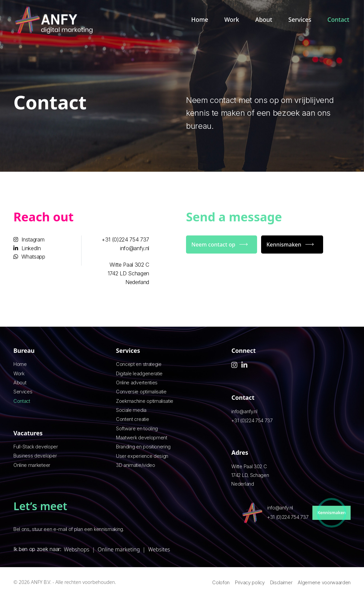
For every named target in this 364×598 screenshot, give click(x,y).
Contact (338, 19)
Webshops (77, 549)
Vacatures (28, 433)
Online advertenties (137, 383)
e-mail (60, 529)
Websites (159, 549)
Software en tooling (137, 428)
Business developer (35, 456)
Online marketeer (32, 465)
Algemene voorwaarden (324, 582)
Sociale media (131, 410)
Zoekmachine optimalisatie (145, 401)
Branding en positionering (143, 447)
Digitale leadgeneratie (139, 373)
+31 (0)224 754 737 (125, 239)
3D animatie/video (136, 465)
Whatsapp (29, 257)
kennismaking (108, 529)
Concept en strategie (139, 364)
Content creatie (132, 419)
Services (300, 19)
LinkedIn (27, 248)
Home (200, 19)
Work (232, 19)
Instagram (29, 239)
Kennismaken (284, 244)
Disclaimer (281, 582)
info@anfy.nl (135, 248)
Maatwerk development (142, 438)
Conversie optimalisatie (141, 392)
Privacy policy (250, 582)
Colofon (221, 582)
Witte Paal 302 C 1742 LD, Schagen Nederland (250, 475)
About (264, 19)
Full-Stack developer (36, 447)
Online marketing (119, 549)
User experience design (142, 456)
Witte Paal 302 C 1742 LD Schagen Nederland (128, 273)
